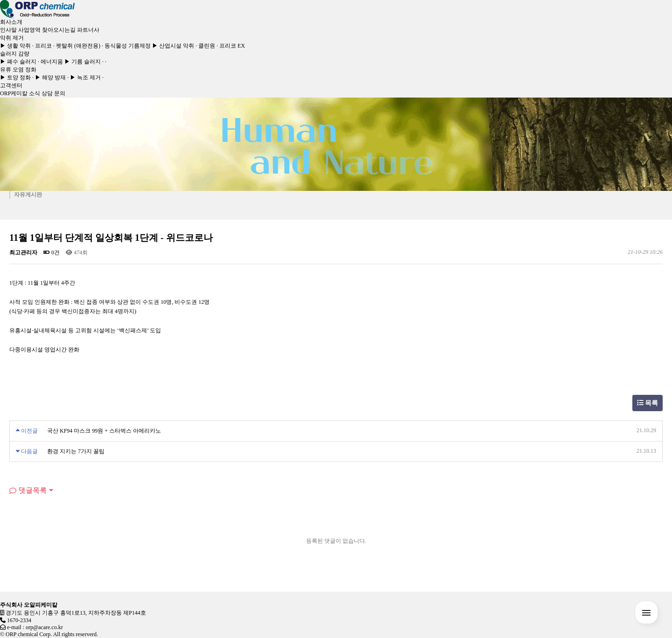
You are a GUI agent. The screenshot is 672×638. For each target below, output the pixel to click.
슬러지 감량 (15, 54)
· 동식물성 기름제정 (126, 46)
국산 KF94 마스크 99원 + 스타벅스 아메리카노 (104, 431)
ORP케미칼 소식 (20, 93)
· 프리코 (42, 46)
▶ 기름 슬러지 (83, 62)
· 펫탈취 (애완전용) (77, 46)
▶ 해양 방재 (50, 77)
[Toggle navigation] (77, 9)
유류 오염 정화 (18, 70)
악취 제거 (12, 38)
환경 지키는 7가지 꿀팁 (76, 451)
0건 (52, 252)
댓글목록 (28, 490)
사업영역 (29, 30)
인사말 (8, 30)
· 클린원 (205, 46)
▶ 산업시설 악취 (173, 46)
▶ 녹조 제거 (85, 77)
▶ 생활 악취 (15, 46)
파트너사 (88, 30)
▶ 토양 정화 (15, 77)
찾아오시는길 (59, 30)
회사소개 (11, 22)
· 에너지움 (50, 62)
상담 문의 (53, 93)
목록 (648, 403)
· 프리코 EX (231, 46)
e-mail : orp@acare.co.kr (35, 627)
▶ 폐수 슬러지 (18, 62)
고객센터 (11, 85)
